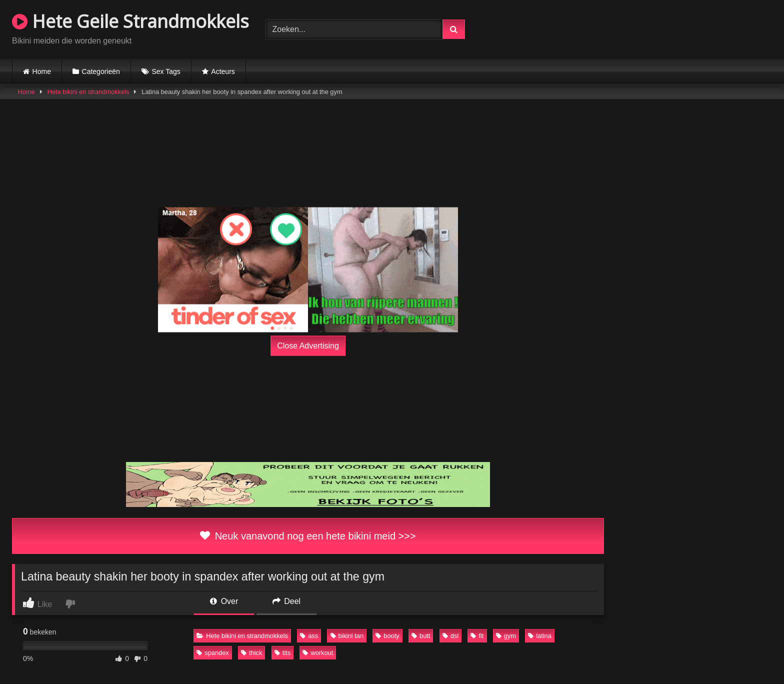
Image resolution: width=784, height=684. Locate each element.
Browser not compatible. (655, 28)
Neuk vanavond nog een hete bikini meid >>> (308, 536)
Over (224, 601)
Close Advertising (308, 346)
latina (540, 636)
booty (387, 636)
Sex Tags (166, 71)
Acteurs (223, 71)
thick (251, 653)
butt (421, 636)
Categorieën (101, 71)
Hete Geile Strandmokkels (130, 21)
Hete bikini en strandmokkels (88, 92)
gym (506, 636)
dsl (450, 636)
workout (318, 653)
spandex (212, 653)
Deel (286, 601)
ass (309, 636)
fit (477, 636)
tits (282, 653)
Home (42, 71)
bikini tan (347, 636)
